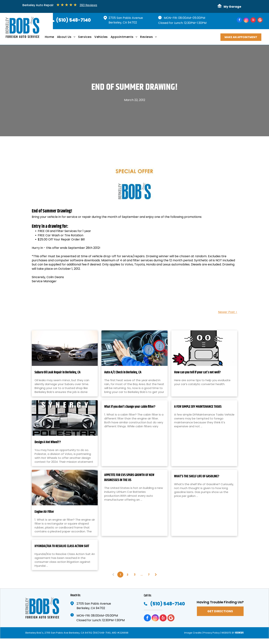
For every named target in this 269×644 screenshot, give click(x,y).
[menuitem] (51, 38)
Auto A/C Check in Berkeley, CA (123, 372)
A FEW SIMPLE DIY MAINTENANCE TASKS (198, 407)
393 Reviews (88, 5)
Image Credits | (193, 633)
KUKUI (239, 633)
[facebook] (239, 20)
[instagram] (246, 20)
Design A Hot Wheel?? (48, 442)
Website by (228, 633)
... (142, 575)
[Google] (260, 20)
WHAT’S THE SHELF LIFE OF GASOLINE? (197, 476)
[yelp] (253, 20)
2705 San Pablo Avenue (126, 18)
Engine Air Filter (44, 512)
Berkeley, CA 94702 (123, 22)
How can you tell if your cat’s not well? (197, 372)
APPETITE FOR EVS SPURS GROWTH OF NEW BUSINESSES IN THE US (129, 478)
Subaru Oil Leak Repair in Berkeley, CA (58, 372)
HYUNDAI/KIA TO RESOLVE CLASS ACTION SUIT (62, 546)
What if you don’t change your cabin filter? (130, 407)
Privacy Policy (211, 633)
